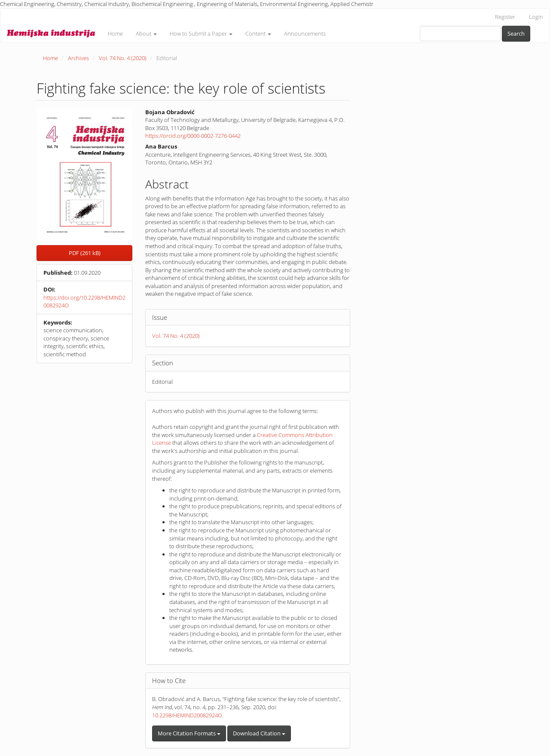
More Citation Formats (189, 733)
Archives (78, 58)
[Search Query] (460, 33)
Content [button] (258, 33)
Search (516, 33)
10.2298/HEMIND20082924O (187, 715)
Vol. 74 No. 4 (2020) (123, 58)
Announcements (305, 33)
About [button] (146, 33)
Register (505, 17)
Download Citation (259, 733)
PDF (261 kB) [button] (85, 253)
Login (536, 17)
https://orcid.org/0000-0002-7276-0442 (193, 136)
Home (115, 33)
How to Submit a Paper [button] (201, 33)
